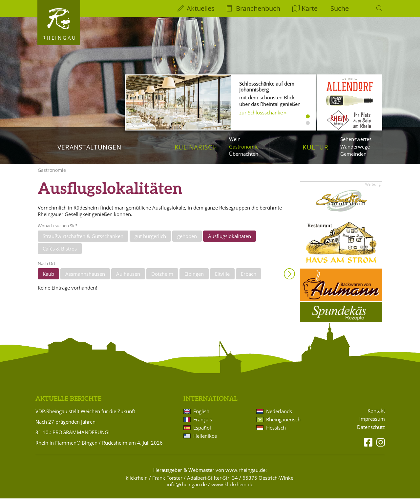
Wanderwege (355, 147)
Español (202, 433)
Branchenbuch (258, 8)
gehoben (187, 242)
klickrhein (137, 483)
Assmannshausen (85, 279)
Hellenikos (205, 441)
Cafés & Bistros (60, 254)
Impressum (372, 424)
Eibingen (194, 279)
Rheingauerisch (283, 425)
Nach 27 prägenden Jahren (65, 427)
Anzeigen (289, 279)
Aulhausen (128, 279)
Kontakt (376, 416)
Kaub (48, 279)
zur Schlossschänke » (263, 112)
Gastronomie (244, 147)
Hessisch (276, 433)
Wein (235, 139)
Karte (310, 8)
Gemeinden (353, 154)
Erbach (249, 279)
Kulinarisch (196, 147)
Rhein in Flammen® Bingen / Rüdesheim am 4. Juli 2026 (99, 448)
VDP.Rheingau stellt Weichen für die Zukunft (85, 417)
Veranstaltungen (89, 147)
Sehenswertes (356, 139)
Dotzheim (162, 279)
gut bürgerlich (150, 242)
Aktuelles (201, 8)
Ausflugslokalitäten (230, 242)
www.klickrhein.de (232, 490)
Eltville (222, 279)
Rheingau (60, 38)
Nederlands (279, 417)
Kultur (315, 147)
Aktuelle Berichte (68, 404)
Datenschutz (371, 433)
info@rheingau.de (187, 490)
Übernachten (244, 154)
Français (203, 425)
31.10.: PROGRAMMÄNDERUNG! (73, 438)
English (201, 417)
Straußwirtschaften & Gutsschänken (83, 242)
